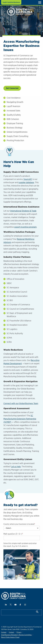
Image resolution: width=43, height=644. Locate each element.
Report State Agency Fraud (10, 637)
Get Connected (12, 88)
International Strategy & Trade (23, 211)
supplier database (26, 182)
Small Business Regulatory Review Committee (17, 635)
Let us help (16, 467)
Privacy (19, 632)
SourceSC (28, 179)
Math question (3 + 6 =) (13, 534)
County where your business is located (19, 524)
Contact (4, 632)
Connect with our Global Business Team (21, 403)
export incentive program (25, 227)
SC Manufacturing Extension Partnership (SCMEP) (20, 419)
